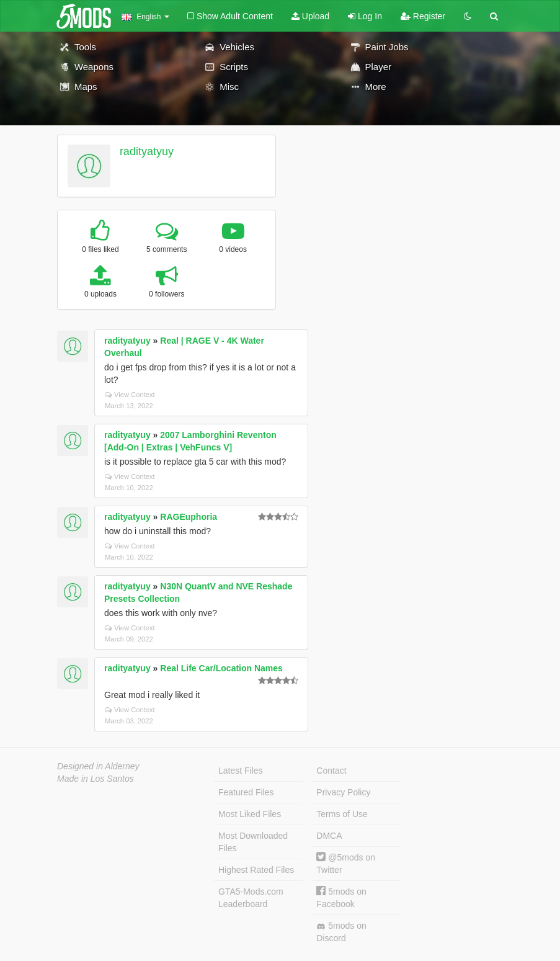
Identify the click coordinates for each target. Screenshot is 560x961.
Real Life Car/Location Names (221, 668)
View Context (130, 395)
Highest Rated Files (256, 870)
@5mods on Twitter (346, 863)
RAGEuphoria (189, 517)
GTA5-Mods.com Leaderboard (251, 898)
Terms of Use (342, 814)
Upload (310, 16)
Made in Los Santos (96, 779)
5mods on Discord (341, 932)
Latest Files (241, 771)
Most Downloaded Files (253, 842)
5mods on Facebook (341, 897)
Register (423, 16)
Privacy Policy (343, 792)
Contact (331, 771)
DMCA (329, 836)
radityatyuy (147, 151)
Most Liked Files (250, 814)
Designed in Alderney (98, 766)
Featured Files (246, 792)
